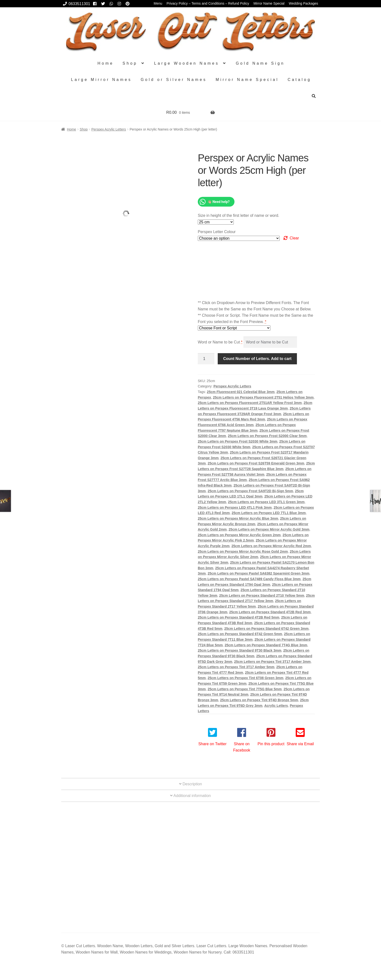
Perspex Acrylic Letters (109, 129)
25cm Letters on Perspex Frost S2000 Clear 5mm (267, 436)
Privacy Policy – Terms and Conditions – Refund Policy (208, 3)
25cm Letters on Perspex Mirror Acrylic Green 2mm (239, 535)
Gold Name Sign (260, 63)
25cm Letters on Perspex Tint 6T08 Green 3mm (245, 678)
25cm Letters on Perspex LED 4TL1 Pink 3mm (235, 507)
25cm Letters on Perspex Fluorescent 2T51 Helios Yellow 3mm (263, 397)
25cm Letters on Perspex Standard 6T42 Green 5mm (240, 634)
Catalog (299, 80)
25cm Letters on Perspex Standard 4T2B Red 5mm (238, 617)
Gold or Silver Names (174, 80)
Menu (158, 3)
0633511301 (76, 4)
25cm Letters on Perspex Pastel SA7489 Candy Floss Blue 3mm (249, 579)
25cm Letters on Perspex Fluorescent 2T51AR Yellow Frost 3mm (250, 403)
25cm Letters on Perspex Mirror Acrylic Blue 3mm (238, 518)
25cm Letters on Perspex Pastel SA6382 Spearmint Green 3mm (258, 573)
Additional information (190, 796)
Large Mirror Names (101, 80)
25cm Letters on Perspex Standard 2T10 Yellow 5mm (262, 595)
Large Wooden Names (187, 63)
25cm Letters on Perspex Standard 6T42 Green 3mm (266, 629)
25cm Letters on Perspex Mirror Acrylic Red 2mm (271, 546)
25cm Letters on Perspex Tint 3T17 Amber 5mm (236, 667)
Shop (130, 63)
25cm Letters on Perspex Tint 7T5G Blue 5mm (245, 689)
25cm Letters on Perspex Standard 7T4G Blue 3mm (266, 645)
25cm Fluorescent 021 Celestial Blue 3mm (241, 392)
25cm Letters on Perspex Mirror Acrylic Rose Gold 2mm (243, 551)
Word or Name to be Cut (220, 342)
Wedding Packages (303, 3)
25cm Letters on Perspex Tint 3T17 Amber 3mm (272, 662)
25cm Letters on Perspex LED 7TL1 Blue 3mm (269, 513)
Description (190, 784)
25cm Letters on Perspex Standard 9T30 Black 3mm (240, 650)
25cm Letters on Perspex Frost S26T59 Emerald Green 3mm (256, 463)
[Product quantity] (206, 359)
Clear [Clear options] (294, 238)
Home (106, 63)
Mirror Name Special (269, 3)
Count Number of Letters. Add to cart (257, 359)
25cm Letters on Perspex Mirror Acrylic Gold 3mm (269, 529)
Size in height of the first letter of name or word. (238, 215)
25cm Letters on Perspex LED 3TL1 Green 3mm (266, 502)
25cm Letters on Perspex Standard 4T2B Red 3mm (270, 612)
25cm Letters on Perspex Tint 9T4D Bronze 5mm (259, 700)
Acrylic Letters (276, 706)
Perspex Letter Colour (217, 232)
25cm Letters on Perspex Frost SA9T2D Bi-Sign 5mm (250, 491)
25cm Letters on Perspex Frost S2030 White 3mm (238, 441)
